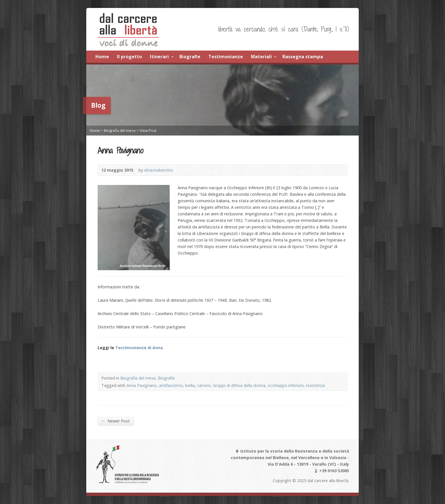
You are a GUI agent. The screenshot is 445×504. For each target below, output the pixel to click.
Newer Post (116, 421)
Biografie (190, 57)
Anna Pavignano (142, 385)
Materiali (261, 57)
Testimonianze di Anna (139, 348)
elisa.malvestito (159, 170)
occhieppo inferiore (286, 385)
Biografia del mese (120, 130)
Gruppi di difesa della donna (239, 385)
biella (190, 385)
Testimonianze (226, 57)
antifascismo (171, 385)
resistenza (315, 385)
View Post (148, 130)
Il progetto (129, 57)
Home (102, 57)
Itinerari (159, 57)
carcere (204, 385)
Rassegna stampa (303, 57)
